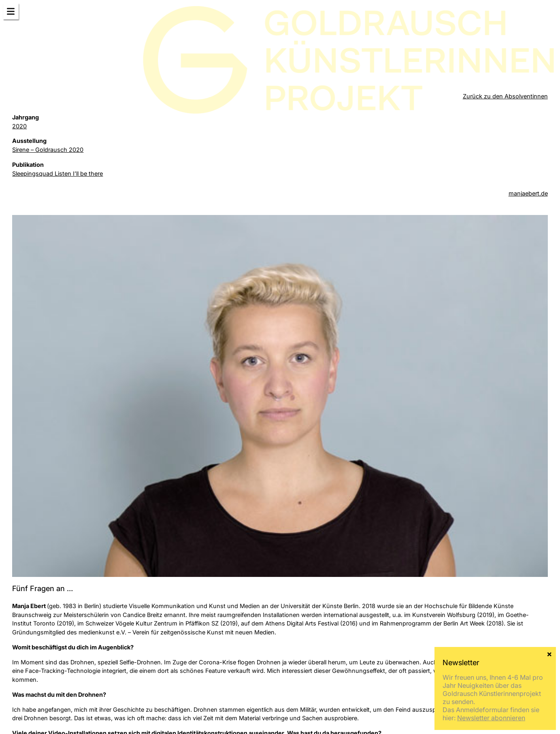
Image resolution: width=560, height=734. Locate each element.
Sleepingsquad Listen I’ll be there (57, 173)
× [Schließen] (549, 653)
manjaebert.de (528, 193)
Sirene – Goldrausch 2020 (48, 150)
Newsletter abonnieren (491, 718)
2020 (19, 126)
